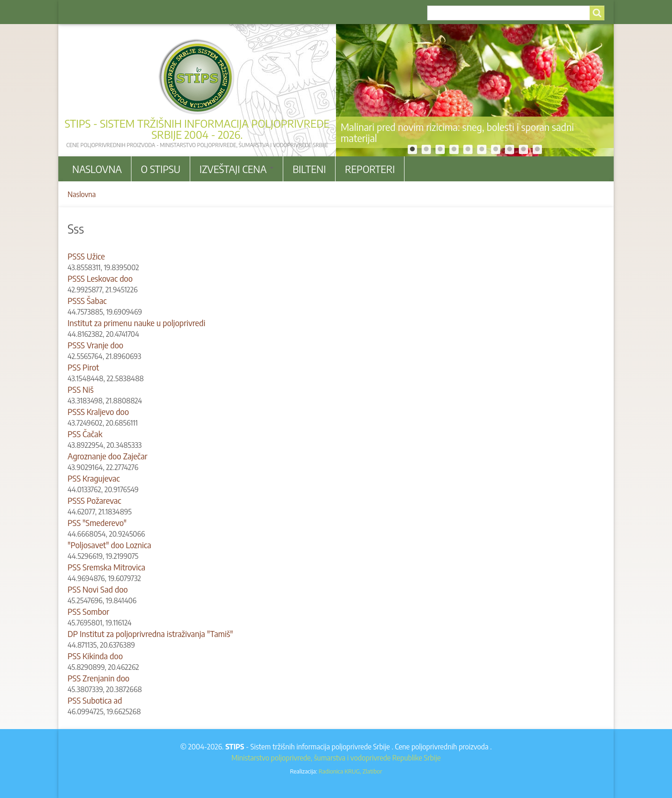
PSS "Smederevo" (97, 523)
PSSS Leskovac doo (100, 278)
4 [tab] (454, 149)
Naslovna (97, 169)
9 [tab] (523, 149)
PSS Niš (81, 389)
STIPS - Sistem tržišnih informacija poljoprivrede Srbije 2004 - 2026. (197, 129)
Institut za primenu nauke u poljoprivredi (137, 323)
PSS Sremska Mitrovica (106, 567)
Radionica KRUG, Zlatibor (350, 771)
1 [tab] (412, 149)
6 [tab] (482, 149)
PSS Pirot (83, 367)
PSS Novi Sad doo (98, 589)
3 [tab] (440, 149)
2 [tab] (426, 149)
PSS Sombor (88, 611)
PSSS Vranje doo (95, 345)
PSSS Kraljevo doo (98, 411)
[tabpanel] (475, 90)
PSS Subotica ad (95, 700)
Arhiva (87, 12)
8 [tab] (510, 149)
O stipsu (161, 169)
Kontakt (186, 12)
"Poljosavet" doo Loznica (109, 545)
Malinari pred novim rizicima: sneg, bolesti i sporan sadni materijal (457, 132)
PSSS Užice (86, 256)
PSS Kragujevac (94, 478)
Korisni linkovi (135, 12)
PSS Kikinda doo (95, 656)
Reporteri (370, 169)
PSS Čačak (85, 434)
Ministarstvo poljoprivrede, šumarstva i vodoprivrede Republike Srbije (336, 758)
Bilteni (309, 169)
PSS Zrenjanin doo (99, 678)
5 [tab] (468, 149)
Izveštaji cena (236, 169)
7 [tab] (496, 149)
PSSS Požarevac (94, 500)
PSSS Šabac (87, 300)
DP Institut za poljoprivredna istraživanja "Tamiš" (150, 634)
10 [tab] (537, 149)
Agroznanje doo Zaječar (108, 456)
